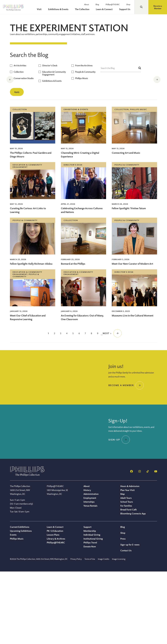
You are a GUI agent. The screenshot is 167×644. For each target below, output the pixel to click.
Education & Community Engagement (54, 146)
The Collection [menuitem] (87, 9)
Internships (89, 574)
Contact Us (126, 623)
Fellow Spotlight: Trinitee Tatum (129, 281)
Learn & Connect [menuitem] (107, 9)
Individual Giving (92, 607)
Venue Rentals (90, 578)
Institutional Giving (93, 611)
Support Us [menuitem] (126, 9)
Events (13, 607)
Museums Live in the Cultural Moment (133, 388)
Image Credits (104, 631)
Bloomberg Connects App (133, 586)
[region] (83, 80)
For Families (126, 578)
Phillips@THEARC (116, 4)
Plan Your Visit (127, 562)
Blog (102, 4)
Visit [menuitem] (47, 9)
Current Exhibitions (20, 599)
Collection (19, 144)
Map (123, 566)
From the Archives (84, 138)
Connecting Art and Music (126, 225)
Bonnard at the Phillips (73, 336)
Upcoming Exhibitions (21, 603)
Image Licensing (119, 631)
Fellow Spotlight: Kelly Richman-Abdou (31, 336)
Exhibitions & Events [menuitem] (65, 9)
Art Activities (20, 138)
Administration (91, 566)
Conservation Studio (24, 151)
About (93, 4)
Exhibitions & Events (52, 153)
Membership (90, 603)
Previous (10, 80)
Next (157, 80)
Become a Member (158, 7)
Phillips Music (82, 151)
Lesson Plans (53, 607)
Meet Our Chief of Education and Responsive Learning (28, 390)
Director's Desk (50, 138)
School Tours (127, 574)
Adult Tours (126, 570)
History (87, 562)
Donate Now (90, 619)
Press (123, 611)
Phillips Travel (90, 615)
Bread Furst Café (128, 582)
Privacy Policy (76, 631)
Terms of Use (90, 631)
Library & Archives (56, 611)
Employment (90, 570)
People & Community (85, 144)
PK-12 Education (55, 603)
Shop (130, 4)
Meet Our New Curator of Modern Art (132, 336)
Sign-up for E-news (130, 617)
